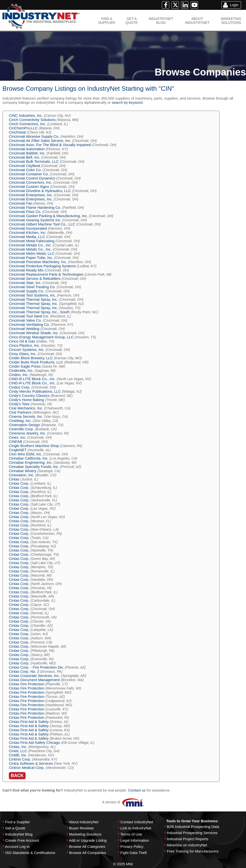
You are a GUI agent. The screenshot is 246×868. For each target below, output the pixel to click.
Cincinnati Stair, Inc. (25, 283)
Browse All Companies (88, 853)
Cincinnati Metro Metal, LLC (32, 253)
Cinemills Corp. (21, 429)
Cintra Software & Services (31, 763)
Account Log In (17, 846)
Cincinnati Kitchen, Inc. (28, 232)
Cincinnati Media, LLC (27, 237)
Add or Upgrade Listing (88, 840)
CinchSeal (17, 132)
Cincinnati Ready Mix (26, 270)
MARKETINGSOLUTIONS (231, 21)
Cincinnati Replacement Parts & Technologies (46, 274)
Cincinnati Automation (27, 149)
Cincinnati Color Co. (25, 170)
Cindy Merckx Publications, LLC (35, 391)
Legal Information (135, 840)
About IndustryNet (84, 822)
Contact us (137, 790)
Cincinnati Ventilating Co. (29, 324)
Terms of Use (131, 834)
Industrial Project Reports (187, 839)
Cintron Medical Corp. (27, 768)
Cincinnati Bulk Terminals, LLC (34, 161)
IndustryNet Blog (19, 834)
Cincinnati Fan (21, 203)
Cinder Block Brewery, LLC (31, 358)
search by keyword (127, 102)
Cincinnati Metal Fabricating (32, 241)
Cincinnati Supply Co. (26, 291)
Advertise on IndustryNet (187, 845)
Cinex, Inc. (18, 437)
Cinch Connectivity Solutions (32, 120)
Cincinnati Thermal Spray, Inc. (33, 299)
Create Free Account (22, 840)
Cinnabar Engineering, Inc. (31, 462)
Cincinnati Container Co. (29, 174)
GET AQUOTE (132, 21)
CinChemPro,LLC (23, 128)
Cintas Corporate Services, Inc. (34, 676)
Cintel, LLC (18, 751)
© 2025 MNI (123, 864)
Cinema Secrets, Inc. (26, 416)
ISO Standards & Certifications (30, 853)
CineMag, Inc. (20, 421)
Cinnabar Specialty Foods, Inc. (34, 467)
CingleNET (18, 450)
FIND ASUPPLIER (107, 21)
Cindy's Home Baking (26, 400)
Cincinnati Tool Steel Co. (29, 316)
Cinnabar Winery (23, 471)
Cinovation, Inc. (22, 475)
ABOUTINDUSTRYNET (197, 21)
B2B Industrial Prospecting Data (193, 827)
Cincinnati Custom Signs (29, 187)
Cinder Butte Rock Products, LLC (36, 362)
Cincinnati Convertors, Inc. (31, 182)
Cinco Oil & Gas (22, 341)
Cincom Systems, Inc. (27, 350)
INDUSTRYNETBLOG (161, 21)
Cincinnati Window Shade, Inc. (34, 333)
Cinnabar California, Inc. (29, 458)
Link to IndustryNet (136, 828)
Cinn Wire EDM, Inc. (26, 454)
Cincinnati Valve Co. (25, 320)
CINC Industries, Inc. (26, 115)
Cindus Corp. (20, 387)
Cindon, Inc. (19, 375)
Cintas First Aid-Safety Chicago (34, 742)
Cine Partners (20, 412)
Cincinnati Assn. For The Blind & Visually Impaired (50, 145)
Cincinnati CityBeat (24, 166)
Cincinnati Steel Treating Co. (32, 287)
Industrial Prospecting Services (192, 833)
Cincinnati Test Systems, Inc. (32, 295)
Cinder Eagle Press (25, 366)
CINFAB (15, 441)
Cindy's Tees (19, 404)
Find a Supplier (18, 822)
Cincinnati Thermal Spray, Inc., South (39, 312)
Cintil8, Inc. (18, 755)
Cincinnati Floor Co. (25, 212)
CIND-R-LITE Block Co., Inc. (32, 379)
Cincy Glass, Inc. (23, 354)
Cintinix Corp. (20, 759)
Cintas (14, 479)
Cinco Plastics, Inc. (24, 345)
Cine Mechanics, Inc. (26, 408)
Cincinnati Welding (24, 329)
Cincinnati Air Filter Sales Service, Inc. (40, 141)
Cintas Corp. (19, 483)
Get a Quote (15, 828)
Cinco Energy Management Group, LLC (41, 337)
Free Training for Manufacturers (193, 851)
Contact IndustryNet (137, 822)
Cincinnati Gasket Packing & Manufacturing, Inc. (48, 216)
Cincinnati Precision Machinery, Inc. (38, 262)
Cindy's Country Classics (29, 396)
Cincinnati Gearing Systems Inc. (35, 220)
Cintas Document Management (34, 680)
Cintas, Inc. (18, 747)
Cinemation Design (24, 425)
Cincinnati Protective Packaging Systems (42, 266)
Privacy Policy (132, 846)
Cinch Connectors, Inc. (28, 124)
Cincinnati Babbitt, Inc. (27, 153)
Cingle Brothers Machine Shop (34, 446)
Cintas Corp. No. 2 (24, 671)
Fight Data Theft (134, 853)
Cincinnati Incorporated (28, 228)
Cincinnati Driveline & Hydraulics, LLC (40, 191)
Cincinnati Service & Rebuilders (35, 278)
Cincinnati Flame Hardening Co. (35, 207)
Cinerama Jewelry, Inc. (27, 433)
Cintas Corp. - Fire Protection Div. (36, 667)
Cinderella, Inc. (21, 370)
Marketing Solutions (85, 834)
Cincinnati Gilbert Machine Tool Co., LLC (42, 224)
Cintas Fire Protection (27, 684)
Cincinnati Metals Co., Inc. (30, 245)
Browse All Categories (87, 846)
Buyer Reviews (81, 828)
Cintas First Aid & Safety (29, 722)
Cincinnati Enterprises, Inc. (31, 195)
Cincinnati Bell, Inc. (25, 157)
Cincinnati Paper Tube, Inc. (31, 258)
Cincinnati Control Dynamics (32, 178)
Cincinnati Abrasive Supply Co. (34, 136)
